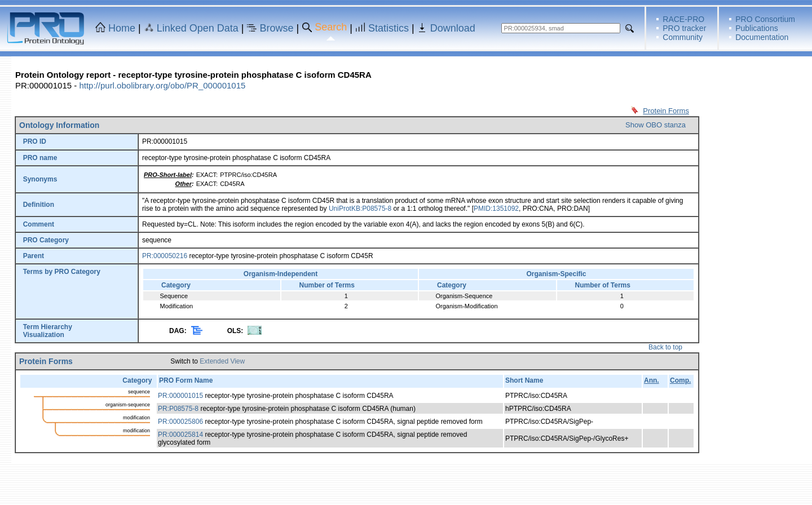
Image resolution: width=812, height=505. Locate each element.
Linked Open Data (198, 28)
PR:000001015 (180, 396)
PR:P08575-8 (178, 409)
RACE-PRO (683, 19)
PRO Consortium (765, 19)
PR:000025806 (180, 422)
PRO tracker (684, 28)
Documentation (762, 37)
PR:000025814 (180, 435)
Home (122, 28)
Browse (277, 28)
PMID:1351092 (496, 209)
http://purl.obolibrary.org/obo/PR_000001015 (162, 85)
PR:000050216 (165, 256)
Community (683, 37)
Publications (757, 28)
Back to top (665, 347)
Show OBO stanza (656, 125)
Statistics (389, 28)
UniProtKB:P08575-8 (360, 209)
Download (453, 28)
